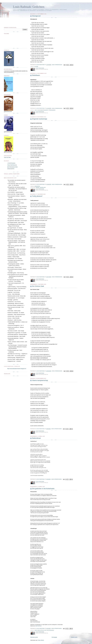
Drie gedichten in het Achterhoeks (43, 489)
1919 (36, 110)
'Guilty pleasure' (37, 196)
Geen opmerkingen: (57, 65)
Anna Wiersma (38, 626)
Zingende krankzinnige (39, 119)
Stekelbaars (36, 75)
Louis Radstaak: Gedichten (29, 7)
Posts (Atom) (41, 640)
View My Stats (7, 157)
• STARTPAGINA (11, 163)
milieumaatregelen (43, 110)
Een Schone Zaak (38, 286)
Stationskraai (36, 438)
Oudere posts (74, 637)
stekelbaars (52, 110)
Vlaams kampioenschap (40, 380)
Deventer (37, 186)
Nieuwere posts (34, 637)
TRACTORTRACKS (12, 165)
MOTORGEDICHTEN (12, 167)
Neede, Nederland (41, 187)
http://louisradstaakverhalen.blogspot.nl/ (17, 369)
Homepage (54, 637)
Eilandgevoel (36, 16)
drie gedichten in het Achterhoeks (44, 630)
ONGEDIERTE (11, 169)
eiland (36, 67)
